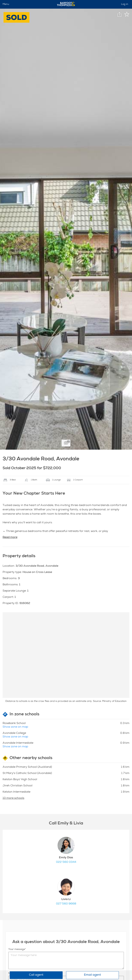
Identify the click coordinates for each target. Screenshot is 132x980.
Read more (10, 537)
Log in (125, 4)
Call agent (36, 975)
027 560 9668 (66, 904)
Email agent (92, 975)
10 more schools (13, 798)
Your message (17, 949)
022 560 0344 (66, 862)
